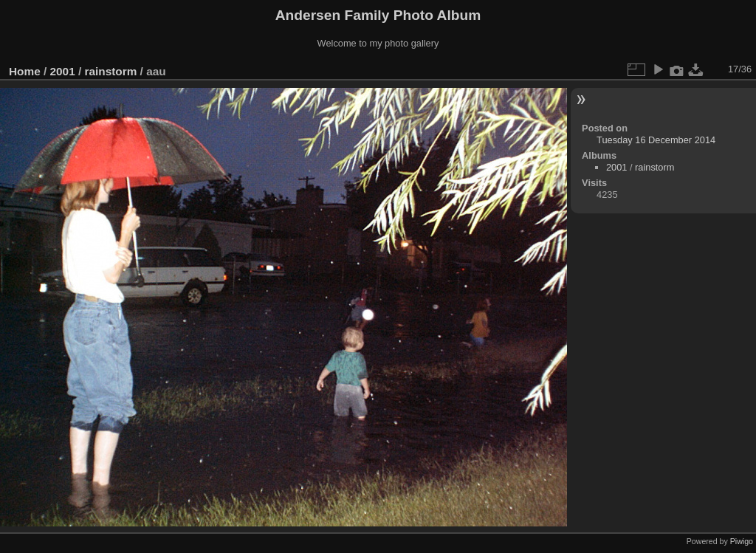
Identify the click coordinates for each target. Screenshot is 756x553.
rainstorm (110, 71)
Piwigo (742, 541)
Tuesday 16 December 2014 (656, 140)
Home (25, 71)
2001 (63, 71)
